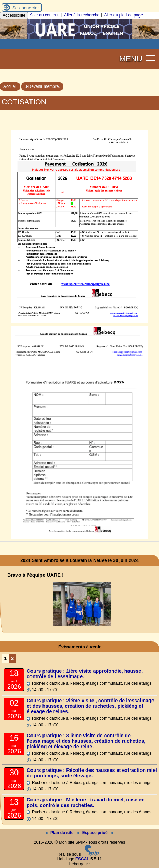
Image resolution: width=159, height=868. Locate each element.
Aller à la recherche (82, 15)
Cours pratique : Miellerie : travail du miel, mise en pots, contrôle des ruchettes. (86, 802)
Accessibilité (14, 15)
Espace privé (93, 833)
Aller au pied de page (123, 15)
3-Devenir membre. (42, 86)
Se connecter (26, 8)
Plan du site (60, 833)
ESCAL (82, 859)
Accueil (10, 86)
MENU (131, 59)
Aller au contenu (45, 15)
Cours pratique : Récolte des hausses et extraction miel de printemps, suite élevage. (92, 773)
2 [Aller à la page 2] (12, 658)
